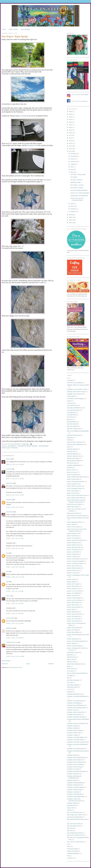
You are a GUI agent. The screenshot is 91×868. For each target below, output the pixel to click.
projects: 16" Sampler (73, 538)
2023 (70, 119)
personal (69, 468)
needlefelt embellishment (74, 465)
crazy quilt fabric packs (73, 410)
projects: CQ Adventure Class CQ (76, 559)
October (73, 159)
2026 (70, 112)
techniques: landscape (73, 774)
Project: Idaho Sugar (73, 491)
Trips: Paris (70, 828)
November (74, 156)
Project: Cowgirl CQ (73, 484)
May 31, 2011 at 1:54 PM (15, 464)
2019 (70, 130)
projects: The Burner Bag (74, 646)
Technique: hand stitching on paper (76, 708)
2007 (70, 223)
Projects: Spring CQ (72, 639)
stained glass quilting (73, 685)
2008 (70, 220)
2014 (70, 143)
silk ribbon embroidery (73, 680)
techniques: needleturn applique (76, 787)
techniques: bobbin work (74, 733)
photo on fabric (71, 470)
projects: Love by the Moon (75, 600)
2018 (70, 133)
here (45, 283)
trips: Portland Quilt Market (75, 833)
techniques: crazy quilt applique (76, 737)
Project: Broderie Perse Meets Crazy (77, 477)
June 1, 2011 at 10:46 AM (15, 567)
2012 (70, 149)
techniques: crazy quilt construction (77, 742)
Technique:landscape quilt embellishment (78, 719)
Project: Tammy (71, 524)
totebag (69, 810)
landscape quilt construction (75, 442)
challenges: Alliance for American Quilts (78, 385)
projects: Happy (71, 582)
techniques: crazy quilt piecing (75, 749)
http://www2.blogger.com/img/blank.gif (78, 431)
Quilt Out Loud (71, 662)
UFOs (69, 846)
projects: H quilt (71, 579)
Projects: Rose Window (73, 632)
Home (4, 29)
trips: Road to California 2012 (75, 835)
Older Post (51, 664)
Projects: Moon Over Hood (74, 614)
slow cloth (70, 682)
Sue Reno (9, 469)
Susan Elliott (10, 512)
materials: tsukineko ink (74, 456)
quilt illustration (71, 657)
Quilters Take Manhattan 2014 (75, 664)
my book (47, 180)
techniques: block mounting (75, 730)
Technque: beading (72, 803)
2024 (70, 117)
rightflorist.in (10, 628)
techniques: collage (72, 735)
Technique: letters (72, 710)
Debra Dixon (10, 483)
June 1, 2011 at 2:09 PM (15, 603)
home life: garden (72, 426)
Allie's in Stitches (45, 9)
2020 (70, 127)
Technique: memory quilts (74, 714)
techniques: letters (72, 780)
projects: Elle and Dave (73, 566)
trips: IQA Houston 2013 (74, 826)
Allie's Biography (25, 29)
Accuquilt (12, 446)
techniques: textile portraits (74, 794)
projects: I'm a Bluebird (73, 593)
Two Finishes (74, 177)
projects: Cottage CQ (73, 554)
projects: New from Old (73, 619)
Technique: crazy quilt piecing (75, 701)
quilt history (70, 655)
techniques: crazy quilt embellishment (77, 744)
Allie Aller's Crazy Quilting (74, 383)
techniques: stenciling (73, 792)
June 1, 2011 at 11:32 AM (15, 577)
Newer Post (5, 664)
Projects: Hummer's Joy (73, 589)
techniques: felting (72, 755)
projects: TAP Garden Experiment (76, 641)
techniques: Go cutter (73, 769)
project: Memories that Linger (75, 498)
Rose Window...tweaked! (77, 185)
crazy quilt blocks (72, 405)
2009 (70, 217)
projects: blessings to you (74, 549)
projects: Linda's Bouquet (74, 598)
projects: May (71, 609)
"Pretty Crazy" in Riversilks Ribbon (80, 193)
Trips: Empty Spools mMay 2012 (76, 815)
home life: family (72, 424)
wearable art (70, 858)
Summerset (9, 500)
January (73, 211)
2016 (70, 138)
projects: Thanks (72, 643)
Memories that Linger (73, 458)
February (73, 209)
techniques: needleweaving (74, 790)
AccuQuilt (23, 116)
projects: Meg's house (73, 612)
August (73, 164)
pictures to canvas (72, 472)
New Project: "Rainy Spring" (78, 174)
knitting (69, 440)
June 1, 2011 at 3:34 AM (15, 507)
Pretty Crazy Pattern (73, 475)
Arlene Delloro (10, 618)
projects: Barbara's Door (74, 545)
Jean (7, 553)
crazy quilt (70, 403)
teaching (69, 692)
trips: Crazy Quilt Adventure (75, 812)
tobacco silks (71, 808)
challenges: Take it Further (74, 394)
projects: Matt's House (73, 605)
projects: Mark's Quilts (73, 602)
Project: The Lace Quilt (73, 527)
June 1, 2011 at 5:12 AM (15, 538)
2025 (70, 114)
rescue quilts (70, 671)
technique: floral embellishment (76, 705)
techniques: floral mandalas (74, 760)
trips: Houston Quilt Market (75, 817)
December (74, 154)
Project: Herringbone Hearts (75, 488)
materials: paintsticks (73, 454)
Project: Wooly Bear (73, 536)
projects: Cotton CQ (72, 557)
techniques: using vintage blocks (76, 796)
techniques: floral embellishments (76, 757)
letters (69, 447)
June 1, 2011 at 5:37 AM (15, 548)
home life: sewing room (73, 429)
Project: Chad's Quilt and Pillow (76, 481)
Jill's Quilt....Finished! (76, 180)
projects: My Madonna (73, 616)
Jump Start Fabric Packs (74, 435)
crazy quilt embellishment (74, 408)
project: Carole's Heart (73, 479)
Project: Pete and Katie (73, 513)
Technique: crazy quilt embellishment (77, 696)
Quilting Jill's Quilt (75, 182)
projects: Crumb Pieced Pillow (75, 563)
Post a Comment (6, 661)
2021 (70, 125)
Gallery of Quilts (13, 29)
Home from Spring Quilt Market (79, 190)
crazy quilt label (71, 415)
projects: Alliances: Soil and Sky (76, 540)
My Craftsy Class (72, 463)
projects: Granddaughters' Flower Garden (78, 575)
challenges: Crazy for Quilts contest (77, 389)
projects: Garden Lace (73, 570)
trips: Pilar (70, 831)
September (74, 161)
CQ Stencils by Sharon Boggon (75, 398)
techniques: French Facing (74, 767)
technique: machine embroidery (76, 712)
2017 (70, 135)
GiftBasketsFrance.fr (12, 642)
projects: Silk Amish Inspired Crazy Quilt (78, 635)
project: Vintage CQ (72, 533)
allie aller (15, 444)
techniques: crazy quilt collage (75, 740)
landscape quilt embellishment (75, 444)
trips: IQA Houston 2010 (74, 824)
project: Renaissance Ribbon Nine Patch (78, 518)
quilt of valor (71, 659)
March (73, 206)
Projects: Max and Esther (74, 607)
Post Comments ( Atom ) (15, 667)
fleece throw (70, 417)
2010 (70, 215)
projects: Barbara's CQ (73, 543)
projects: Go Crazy (72, 573)
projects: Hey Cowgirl (73, 584)
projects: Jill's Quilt (72, 595)
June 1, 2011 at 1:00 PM (15, 591)
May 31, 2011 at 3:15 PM (15, 479)
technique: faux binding (73, 703)
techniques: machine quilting (75, 783)
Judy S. (8, 596)
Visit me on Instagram (80, 95)
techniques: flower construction (76, 762)
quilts (69, 666)
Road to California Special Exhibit (76, 673)
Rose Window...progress (77, 188)
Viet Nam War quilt (72, 849)
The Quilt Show (71, 805)
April (72, 203)
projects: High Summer (73, 586)
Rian (8, 571)
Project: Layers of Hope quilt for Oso (77, 495)
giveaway (70, 419)
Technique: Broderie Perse (74, 694)
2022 (70, 122)
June (72, 169)
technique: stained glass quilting (76, 717)
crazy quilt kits (71, 412)
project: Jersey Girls (72, 493)
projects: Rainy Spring (28, 446)
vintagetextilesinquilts (73, 853)
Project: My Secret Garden (74, 504)
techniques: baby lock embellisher (76, 723)
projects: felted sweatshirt (74, 568)
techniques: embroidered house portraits (78, 751)
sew (68, 678)
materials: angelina (72, 449)
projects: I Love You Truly (74, 591)
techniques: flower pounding (75, 764)
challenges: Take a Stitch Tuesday (76, 392)
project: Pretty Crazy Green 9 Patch (77, 516)
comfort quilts (71, 396)
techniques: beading (72, 726)
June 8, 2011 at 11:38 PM (15, 656)
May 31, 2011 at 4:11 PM (15, 495)
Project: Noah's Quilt (73, 507)
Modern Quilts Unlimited (74, 461)
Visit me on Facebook (80, 101)
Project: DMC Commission (74, 486)
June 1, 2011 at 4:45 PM (15, 613)
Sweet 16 (70, 689)
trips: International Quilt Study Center (77, 819)
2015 (70, 141)
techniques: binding (72, 728)
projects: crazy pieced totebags (75, 561)
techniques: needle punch (74, 785)
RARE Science (71, 668)
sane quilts (70, 676)
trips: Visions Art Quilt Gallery (75, 842)
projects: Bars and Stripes (74, 547)
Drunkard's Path (33, 145)
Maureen (9, 459)
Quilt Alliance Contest (73, 652)
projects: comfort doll (73, 552)
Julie (8, 582)
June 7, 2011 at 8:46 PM (15, 638)
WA (68, 856)
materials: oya (71, 451)
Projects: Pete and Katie (74, 621)
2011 (70, 151)
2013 (70, 146)
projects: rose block (72, 630)
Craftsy (69, 401)
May (72, 172)
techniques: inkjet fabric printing (76, 771)
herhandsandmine (72, 422)
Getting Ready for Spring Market (79, 196)
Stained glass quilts (72, 687)
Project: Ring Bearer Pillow (74, 522)
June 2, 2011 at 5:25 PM (15, 623)
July (72, 167)
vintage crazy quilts (72, 851)
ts (68, 844)
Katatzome (70, 438)
